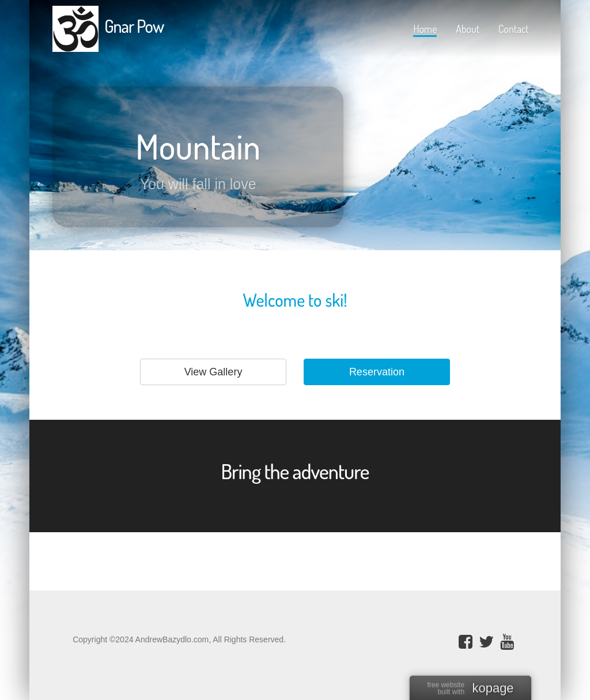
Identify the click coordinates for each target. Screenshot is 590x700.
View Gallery (213, 372)
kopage (493, 689)
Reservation (377, 372)
